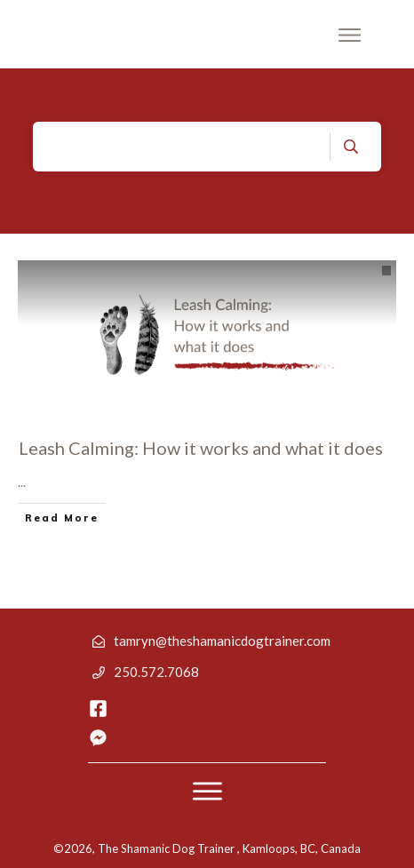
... (22, 482)
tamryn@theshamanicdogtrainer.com (222, 641)
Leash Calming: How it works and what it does (201, 448)
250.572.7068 (156, 672)
